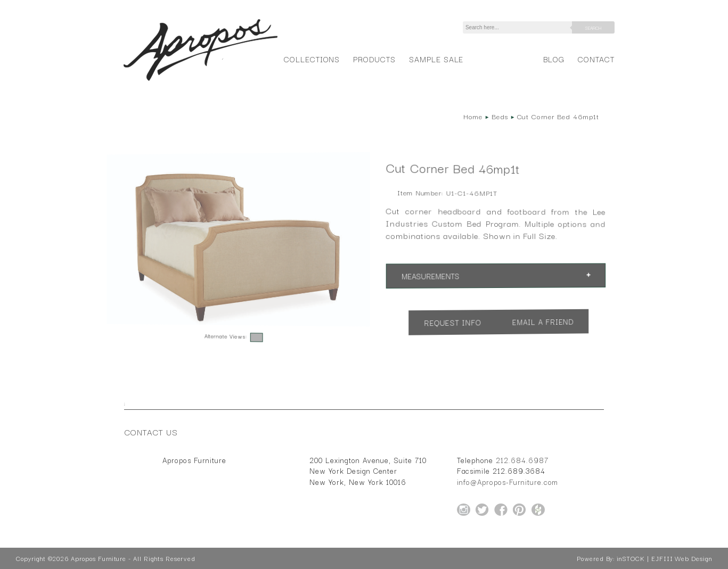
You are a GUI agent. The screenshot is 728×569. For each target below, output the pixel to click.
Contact (596, 59)
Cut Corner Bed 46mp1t (558, 116)
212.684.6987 (522, 460)
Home (473, 116)
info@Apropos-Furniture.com (508, 482)
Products (374, 59)
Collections (312, 59)
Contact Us (151, 432)
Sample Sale (436, 59)
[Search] (519, 27)
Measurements (430, 276)
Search (593, 28)
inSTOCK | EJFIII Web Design (664, 558)
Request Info (453, 322)
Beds (500, 116)
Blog (554, 59)
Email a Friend (543, 322)
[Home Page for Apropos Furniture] (201, 81)
